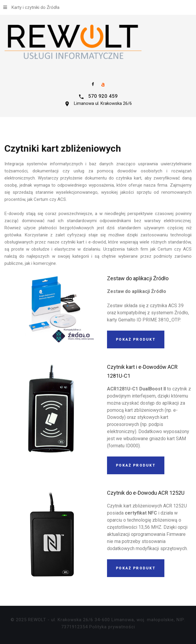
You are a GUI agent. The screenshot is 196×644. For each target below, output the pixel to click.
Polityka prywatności (112, 627)
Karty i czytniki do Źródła (31, 7)
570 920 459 (103, 96)
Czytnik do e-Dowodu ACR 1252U (146, 493)
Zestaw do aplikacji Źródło (138, 278)
